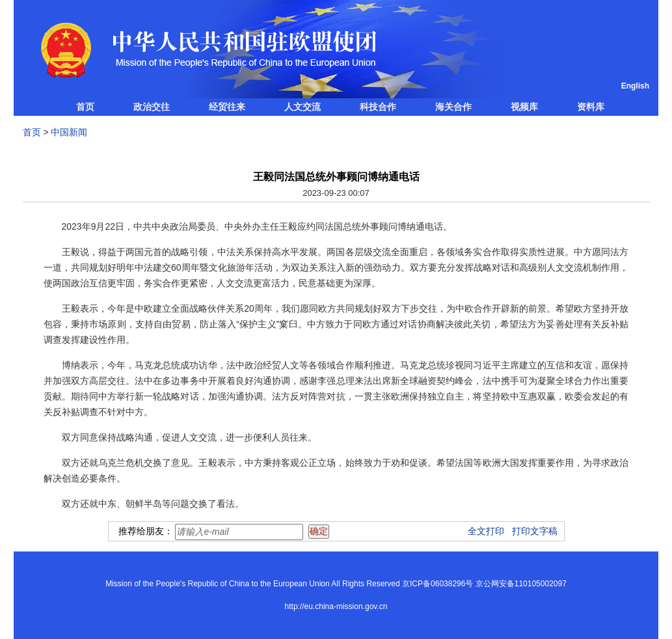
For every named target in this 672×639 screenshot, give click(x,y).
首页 (85, 107)
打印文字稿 (535, 531)
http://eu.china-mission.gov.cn (336, 606)
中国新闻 (69, 132)
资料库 (591, 107)
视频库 (524, 107)
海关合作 (453, 107)
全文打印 (486, 531)
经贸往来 (227, 107)
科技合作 (378, 107)
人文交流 (302, 107)
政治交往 (152, 107)
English (635, 86)
